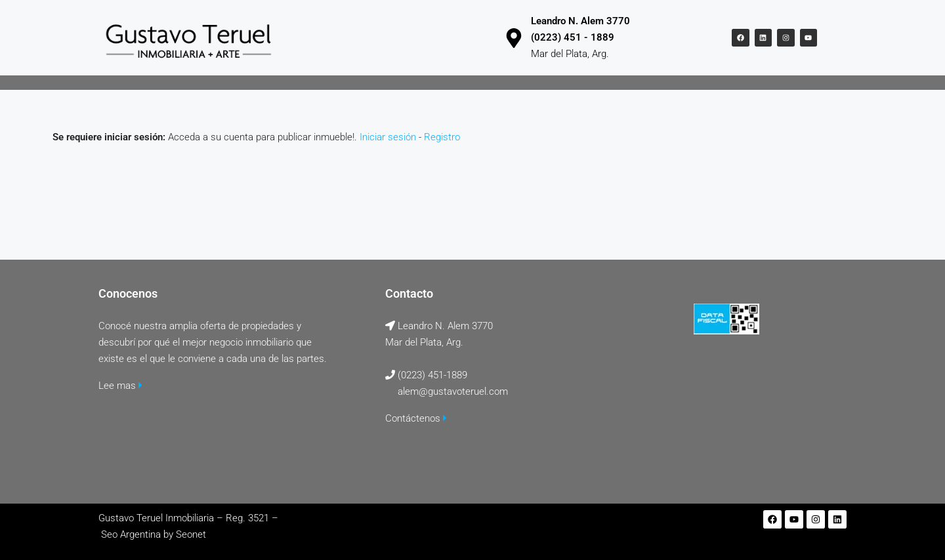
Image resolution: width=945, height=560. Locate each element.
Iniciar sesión (388, 137)
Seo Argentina (131, 534)
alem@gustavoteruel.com (453, 391)
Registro (442, 137)
